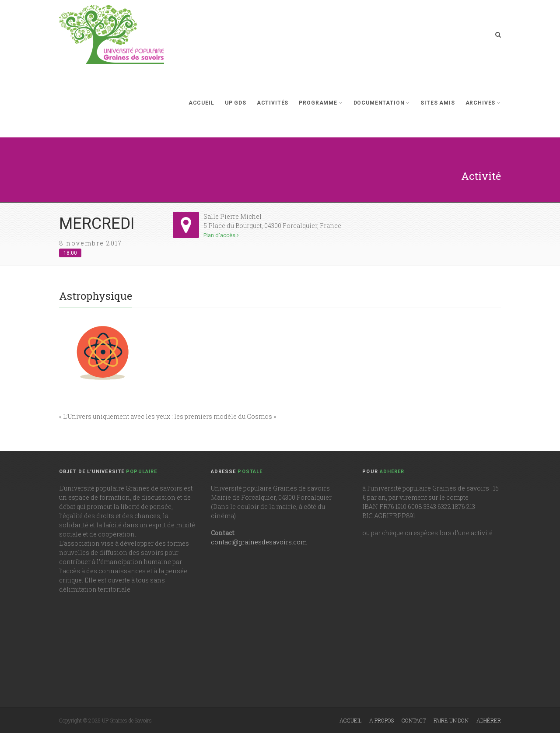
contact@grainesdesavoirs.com (259, 542)
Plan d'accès (221, 235)
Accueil (201, 103)
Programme (321, 103)
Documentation (382, 103)
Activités (273, 103)
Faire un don (451, 720)
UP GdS (236, 103)
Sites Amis (437, 103)
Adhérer (489, 720)
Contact (414, 720)
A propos (381, 720)
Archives (483, 103)
